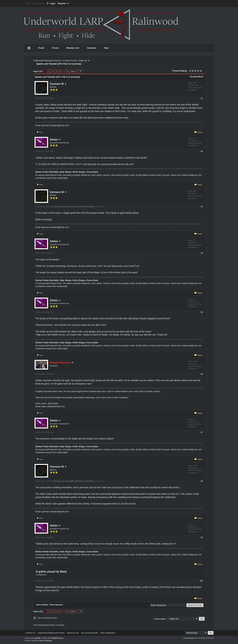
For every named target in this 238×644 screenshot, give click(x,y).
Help (106, 48)
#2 (202, 151)
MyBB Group (58, 638)
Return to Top (73, 633)
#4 (202, 253)
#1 (202, 98)
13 (67, 71)
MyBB (37, 638)
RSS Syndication (108, 633)
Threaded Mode (196, 77)
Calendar (92, 48)
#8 (202, 481)
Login (52, 3)
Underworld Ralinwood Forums (47, 61)
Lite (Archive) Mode (90, 633)
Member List (73, 48)
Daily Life (83, 61)
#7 (202, 432)
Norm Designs (46, 641)
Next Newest (56, 605)
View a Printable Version (47, 618)
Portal (41, 48)
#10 (201, 581)
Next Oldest (42, 605)
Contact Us (30, 633)
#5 (202, 312)
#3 (202, 207)
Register (62, 3)
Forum (55, 48)
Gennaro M (57, 84)
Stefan (54, 140)
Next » (74, 71)
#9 (202, 537)
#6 (202, 374)
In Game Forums (70, 61)
